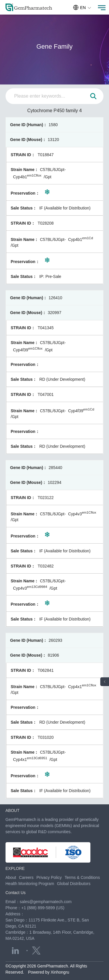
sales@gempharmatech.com (46, 902)
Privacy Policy (49, 877)
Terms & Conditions (82, 877)
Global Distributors (74, 884)
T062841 (45, 670)
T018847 (45, 155)
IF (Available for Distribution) (65, 208)
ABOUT (12, 810)
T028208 (45, 223)
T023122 (45, 498)
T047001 (45, 394)
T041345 (45, 328)
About (11, 877)
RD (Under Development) (62, 379)
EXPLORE (15, 868)
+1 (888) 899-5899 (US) (43, 908)
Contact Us (16, 893)
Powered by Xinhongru (49, 972)
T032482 (45, 566)
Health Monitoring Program (30, 884)
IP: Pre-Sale (50, 276)
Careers (26, 877)
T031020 (45, 737)
